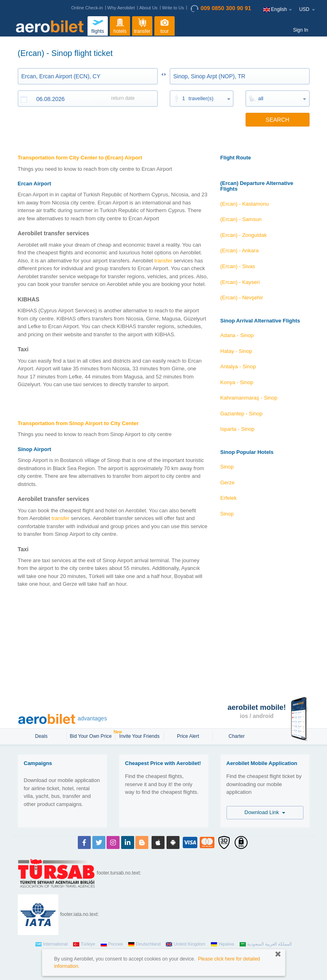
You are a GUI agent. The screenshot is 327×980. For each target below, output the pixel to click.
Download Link (265, 812)
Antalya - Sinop (238, 366)
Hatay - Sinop (236, 351)
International (51, 944)
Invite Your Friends (139, 736)
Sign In (300, 30)
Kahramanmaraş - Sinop (249, 398)
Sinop (227, 467)
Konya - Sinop (237, 382)
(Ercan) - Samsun (241, 219)
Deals (42, 736)
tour (165, 25)
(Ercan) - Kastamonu (245, 204)
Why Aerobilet (121, 8)
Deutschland (144, 944)
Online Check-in (87, 8)
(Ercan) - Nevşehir (242, 298)
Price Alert (188, 736)
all (261, 98)
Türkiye (84, 944)
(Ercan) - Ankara (240, 250)
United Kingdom (185, 944)
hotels (120, 25)
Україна (222, 944)
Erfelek (229, 498)
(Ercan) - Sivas (238, 266)
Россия (112, 944)
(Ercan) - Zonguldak (244, 235)
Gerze (228, 482)
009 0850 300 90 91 (221, 9)
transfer (142, 25)
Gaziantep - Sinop (242, 414)
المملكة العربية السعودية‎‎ (266, 944)
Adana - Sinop (237, 335)
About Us (149, 8)
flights (98, 25)
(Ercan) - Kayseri (240, 282)
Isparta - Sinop (238, 429)
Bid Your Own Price (92, 735)
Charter (237, 736)
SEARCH (278, 120)
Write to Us (173, 8)
